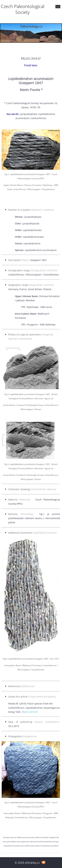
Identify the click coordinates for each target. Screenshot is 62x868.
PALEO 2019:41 (30, 712)
